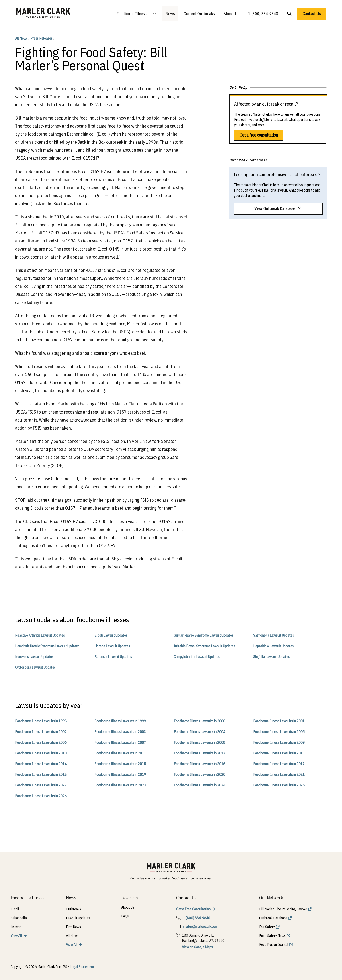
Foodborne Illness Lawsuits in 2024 (200, 785)
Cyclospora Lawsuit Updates (35, 667)
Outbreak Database (273, 918)
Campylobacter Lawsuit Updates (197, 657)
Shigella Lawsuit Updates (271, 657)
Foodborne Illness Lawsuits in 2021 (279, 774)
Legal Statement (82, 967)
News (170, 14)
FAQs (125, 916)
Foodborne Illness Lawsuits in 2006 (41, 742)
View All (16, 936)
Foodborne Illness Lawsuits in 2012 (200, 753)
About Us (231, 14)
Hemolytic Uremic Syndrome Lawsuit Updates (47, 646)
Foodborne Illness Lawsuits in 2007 (120, 742)
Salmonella (19, 918)
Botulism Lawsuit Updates (113, 657)
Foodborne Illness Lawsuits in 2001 (279, 721)
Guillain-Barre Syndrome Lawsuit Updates (204, 635)
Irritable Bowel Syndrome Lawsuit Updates (204, 646)
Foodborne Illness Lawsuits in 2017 (279, 764)
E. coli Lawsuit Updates (111, 635)
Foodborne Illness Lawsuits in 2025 (279, 785)
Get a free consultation (259, 135)
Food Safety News (272, 936)
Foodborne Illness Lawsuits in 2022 (41, 785)
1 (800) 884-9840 (263, 14)
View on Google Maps (197, 947)
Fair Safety (267, 927)
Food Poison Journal (274, 945)
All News (21, 38)
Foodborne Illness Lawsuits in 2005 (279, 732)
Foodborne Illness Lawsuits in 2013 (279, 753)
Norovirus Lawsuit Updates (34, 657)
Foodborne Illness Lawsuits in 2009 (279, 742)
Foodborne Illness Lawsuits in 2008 (200, 742)
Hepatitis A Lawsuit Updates (273, 646)
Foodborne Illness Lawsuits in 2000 (200, 721)
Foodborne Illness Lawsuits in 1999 (120, 721)
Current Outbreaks (199, 14)
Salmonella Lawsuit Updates (273, 635)
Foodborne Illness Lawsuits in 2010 (41, 753)
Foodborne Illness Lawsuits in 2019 (120, 774)
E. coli (15, 909)
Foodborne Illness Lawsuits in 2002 (41, 732)
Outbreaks (73, 909)
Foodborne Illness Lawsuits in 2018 (41, 774)
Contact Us (312, 14)
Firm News (73, 927)
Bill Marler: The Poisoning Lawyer (283, 909)
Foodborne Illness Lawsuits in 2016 (200, 764)
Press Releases (41, 38)
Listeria (16, 927)
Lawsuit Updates (78, 918)
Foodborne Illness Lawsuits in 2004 (200, 732)
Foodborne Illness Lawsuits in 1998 (41, 721)
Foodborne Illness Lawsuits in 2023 (120, 785)
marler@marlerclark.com (200, 927)
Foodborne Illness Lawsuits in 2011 (120, 753)
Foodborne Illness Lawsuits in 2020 (200, 774)
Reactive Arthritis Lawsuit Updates (40, 635)
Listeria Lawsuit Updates (112, 646)
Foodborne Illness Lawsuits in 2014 (41, 764)
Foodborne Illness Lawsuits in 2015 (120, 764)
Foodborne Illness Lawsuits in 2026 (41, 796)
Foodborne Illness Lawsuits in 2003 (120, 732)
